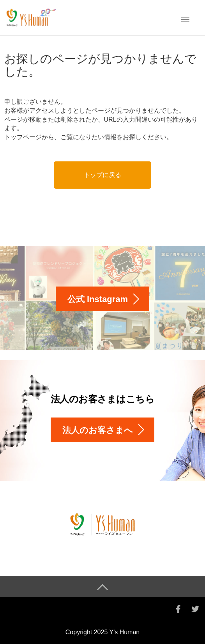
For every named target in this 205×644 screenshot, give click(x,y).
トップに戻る (102, 175)
